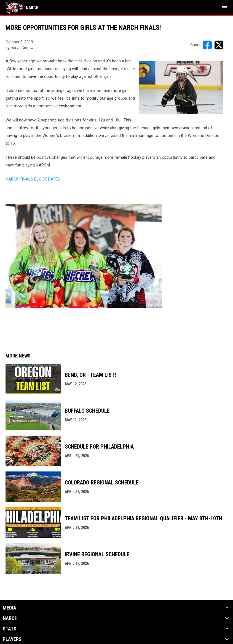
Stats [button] (10, 629)
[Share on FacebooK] (207, 45)
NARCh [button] (10, 618)
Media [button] (10, 608)
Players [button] (12, 639)
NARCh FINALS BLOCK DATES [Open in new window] (33, 179)
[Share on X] (219, 45)
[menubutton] (224, 8)
